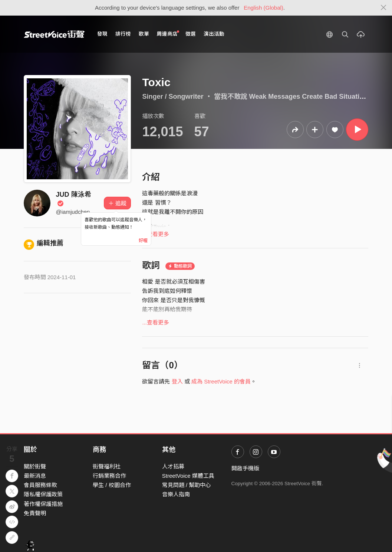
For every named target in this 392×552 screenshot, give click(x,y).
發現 (102, 34)
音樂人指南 (176, 494)
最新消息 (35, 476)
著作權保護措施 (43, 504)
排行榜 (123, 34)
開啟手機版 (245, 468)
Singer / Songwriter (173, 97)
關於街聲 (35, 466)
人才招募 (173, 466)
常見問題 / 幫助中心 (187, 485)
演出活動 (214, 34)
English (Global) (263, 8)
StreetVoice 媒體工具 (188, 476)
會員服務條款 (40, 485)
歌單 (144, 34)
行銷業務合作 (109, 476)
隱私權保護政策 (43, 494)
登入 (177, 381)
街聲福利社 (107, 466)
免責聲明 (35, 513)
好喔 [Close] (143, 241)
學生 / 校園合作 (112, 485)
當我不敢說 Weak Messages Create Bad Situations (293, 97)
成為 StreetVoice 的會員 (221, 381)
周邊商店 (168, 34)
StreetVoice (54, 34)
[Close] (384, 8)
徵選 (191, 34)
